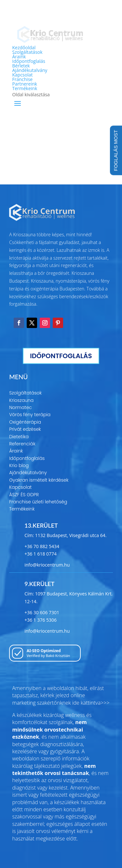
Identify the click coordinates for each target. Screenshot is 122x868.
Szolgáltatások (27, 52)
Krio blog (19, 465)
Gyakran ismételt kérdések (39, 480)
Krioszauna (21, 400)
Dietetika (19, 437)
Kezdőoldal (24, 47)
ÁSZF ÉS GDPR (24, 495)
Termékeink (25, 88)
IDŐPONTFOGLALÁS (61, 356)
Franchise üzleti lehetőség (38, 502)
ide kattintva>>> (91, 703)
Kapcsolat (23, 75)
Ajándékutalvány (30, 70)
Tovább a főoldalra (61, 160)
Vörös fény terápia (30, 415)
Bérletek (21, 66)
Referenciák (22, 444)
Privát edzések (25, 429)
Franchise (23, 79)
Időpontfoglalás (29, 61)
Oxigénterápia (25, 422)
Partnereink (25, 84)
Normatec (20, 407)
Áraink (19, 57)
